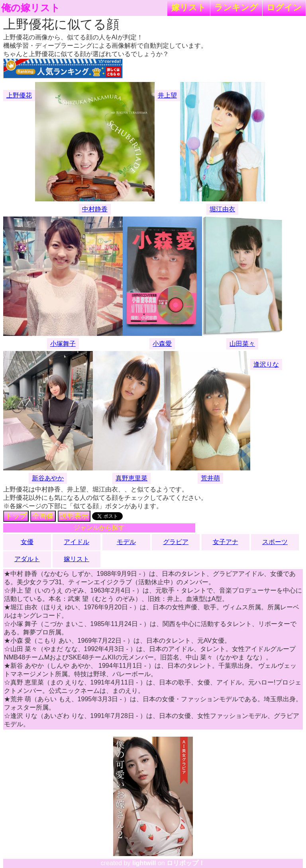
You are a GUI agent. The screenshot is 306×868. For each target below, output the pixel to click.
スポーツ (275, 542)
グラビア (176, 542)
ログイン (284, 7)
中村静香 (95, 209)
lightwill (144, 863)
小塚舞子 (63, 344)
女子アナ (226, 542)
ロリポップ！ (186, 863)
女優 (27, 542)
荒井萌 (210, 478)
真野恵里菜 (131, 478)
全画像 (43, 516)
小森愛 (162, 344)
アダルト (27, 559)
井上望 (167, 95)
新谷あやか (48, 478)
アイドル (76, 542)
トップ (16, 516)
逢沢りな (266, 364)
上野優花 (19, 95)
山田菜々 (242, 344)
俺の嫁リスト (31, 8)
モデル (126, 542)
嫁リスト (189, 7)
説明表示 (74, 516)
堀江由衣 (222, 209)
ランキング (236, 7)
